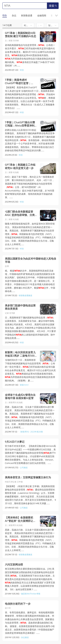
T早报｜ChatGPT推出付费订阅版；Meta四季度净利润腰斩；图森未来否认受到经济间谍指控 (21, 124)
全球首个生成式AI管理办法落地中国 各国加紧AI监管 (20, 397)
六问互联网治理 (14, 565)
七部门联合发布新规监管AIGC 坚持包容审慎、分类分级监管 (21, 213)
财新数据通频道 (26, 295)
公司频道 (24, 468)
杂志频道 (25, 637)
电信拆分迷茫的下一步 (18, 604)
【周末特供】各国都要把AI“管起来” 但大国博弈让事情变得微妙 (20, 519)
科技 (22, 70)
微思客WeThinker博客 (31, 594)
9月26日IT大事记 (15, 442)
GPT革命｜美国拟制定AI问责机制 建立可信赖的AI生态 (21, 35)
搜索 (53, 6)
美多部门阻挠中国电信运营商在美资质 (20, 307)
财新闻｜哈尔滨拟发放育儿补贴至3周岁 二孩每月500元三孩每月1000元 (21, 354)
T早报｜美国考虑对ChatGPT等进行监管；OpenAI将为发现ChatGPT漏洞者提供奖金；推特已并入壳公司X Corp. (20, 81)
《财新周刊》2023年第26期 (31, 432)
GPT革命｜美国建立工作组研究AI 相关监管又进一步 (20, 166)
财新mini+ (24, 385)
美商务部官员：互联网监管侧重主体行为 (28, 477)
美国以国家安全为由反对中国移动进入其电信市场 (30, 260)
